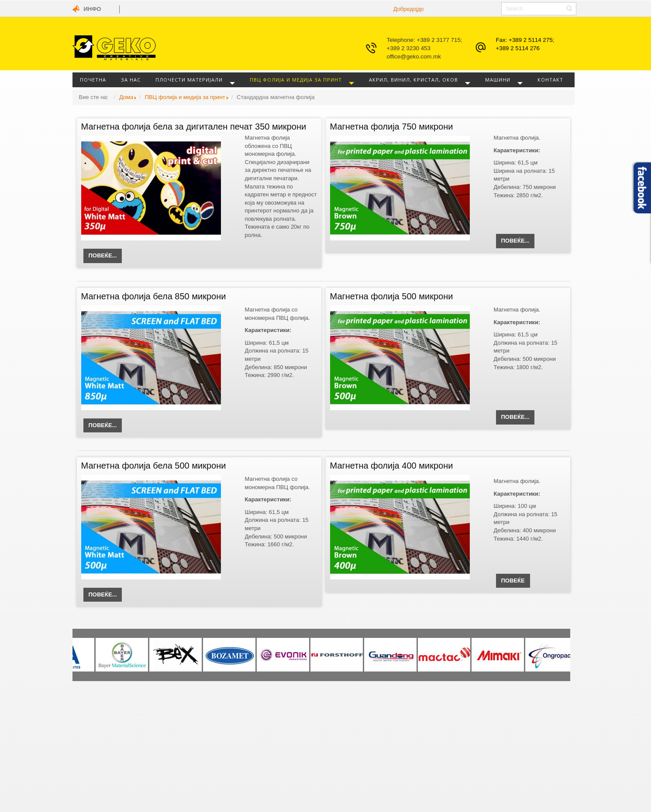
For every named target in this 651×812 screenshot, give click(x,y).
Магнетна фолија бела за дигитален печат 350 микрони (194, 127)
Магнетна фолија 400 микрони (392, 466)
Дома (126, 97)
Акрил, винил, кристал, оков (413, 80)
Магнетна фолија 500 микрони (392, 296)
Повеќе (513, 581)
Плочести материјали (189, 80)
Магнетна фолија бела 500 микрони (154, 466)
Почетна (93, 80)
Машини (498, 80)
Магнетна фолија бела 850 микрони (154, 296)
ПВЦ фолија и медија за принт (296, 80)
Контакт (550, 80)
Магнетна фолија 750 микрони (392, 127)
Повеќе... (103, 255)
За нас (131, 80)
